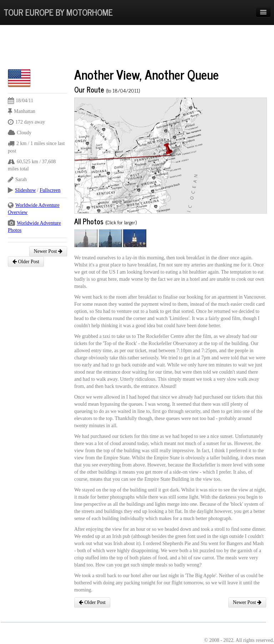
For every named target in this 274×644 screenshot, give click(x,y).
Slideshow (25, 190)
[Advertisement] (138, 48)
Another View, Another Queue (146, 74)
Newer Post (48, 251)
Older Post (26, 262)
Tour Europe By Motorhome (58, 12)
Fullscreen (50, 190)
